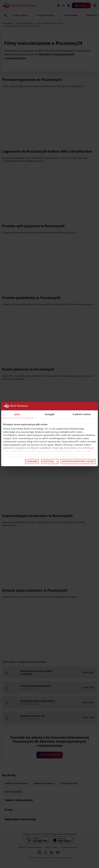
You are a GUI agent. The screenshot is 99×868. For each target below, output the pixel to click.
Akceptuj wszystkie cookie (78, 461)
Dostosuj (50, 461)
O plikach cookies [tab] (82, 414)
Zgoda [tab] (17, 414)
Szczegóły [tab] (49, 414)
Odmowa (32, 461)
